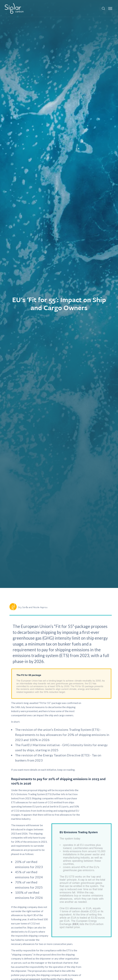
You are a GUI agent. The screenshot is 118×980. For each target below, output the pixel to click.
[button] (110, 8)
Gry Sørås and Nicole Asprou (33, 607)
